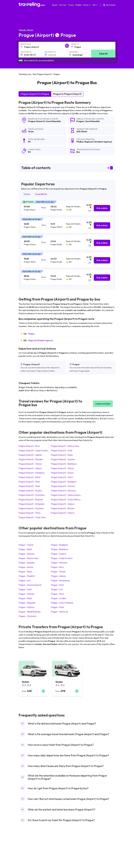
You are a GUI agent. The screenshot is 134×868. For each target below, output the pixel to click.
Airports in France (100, 850)
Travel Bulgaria (26, 853)
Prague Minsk (25, 598)
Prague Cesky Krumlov (62, 558)
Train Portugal (74, 847)
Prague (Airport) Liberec (30, 455)
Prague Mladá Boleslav (30, 612)
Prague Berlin (25, 549)
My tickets (109, 5)
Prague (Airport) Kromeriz (31, 508)
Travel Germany (27, 858)
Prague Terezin (58, 572)
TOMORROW (41, 194)
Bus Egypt (48, 864)
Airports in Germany (101, 864)
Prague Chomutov (27, 616)
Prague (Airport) (36, 121)
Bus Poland (49, 867)
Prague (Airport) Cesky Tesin (32, 517)
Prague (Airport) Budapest (64, 482)
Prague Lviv (57, 589)
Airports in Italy (99, 861)
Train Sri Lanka (74, 850)
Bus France (49, 861)
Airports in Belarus (100, 856)
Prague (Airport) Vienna (30, 464)
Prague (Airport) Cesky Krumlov (34, 450)
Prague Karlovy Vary (29, 558)
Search (103, 54)
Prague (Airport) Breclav (63, 508)
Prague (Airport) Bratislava (64, 464)
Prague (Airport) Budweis (31, 499)
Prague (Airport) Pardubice (31, 473)
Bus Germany (50, 853)
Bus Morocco (50, 847)
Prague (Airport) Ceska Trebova (66, 499)
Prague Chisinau (26, 594)
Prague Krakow (59, 554)
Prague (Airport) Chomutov (32, 495)
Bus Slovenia (49, 856)
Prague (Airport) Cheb (62, 450)
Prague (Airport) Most (29, 482)
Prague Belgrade (27, 603)
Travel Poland (26, 867)
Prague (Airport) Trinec (30, 513)
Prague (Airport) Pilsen (62, 455)
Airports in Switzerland (102, 858)
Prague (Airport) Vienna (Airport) (67, 495)
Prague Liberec (58, 576)
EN (95, 5)
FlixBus (31, 334)
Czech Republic (53, 121)
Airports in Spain (99, 847)
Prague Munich (26, 567)
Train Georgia (74, 856)
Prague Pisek (57, 607)
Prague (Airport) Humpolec (32, 504)
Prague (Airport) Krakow (63, 504)
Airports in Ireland (100, 853)
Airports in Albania (100, 867)
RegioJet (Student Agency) (41, 340)
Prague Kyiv (25, 580)
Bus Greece (49, 858)
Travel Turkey (26, 861)
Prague (80, 121)
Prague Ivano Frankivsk (62, 603)
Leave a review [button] (103, 404)
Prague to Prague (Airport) (67, 94)
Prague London (59, 598)
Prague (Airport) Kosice (62, 473)
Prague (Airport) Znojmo (30, 491)
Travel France (26, 864)
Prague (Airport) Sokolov (63, 459)
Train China (73, 853)
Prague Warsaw (26, 554)
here (52, 371)
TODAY (27, 194)
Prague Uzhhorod (59, 612)
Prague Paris (57, 585)
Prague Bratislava (60, 549)
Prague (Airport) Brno (29, 446)
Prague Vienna (26, 545)
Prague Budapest (59, 545)
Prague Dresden (27, 563)
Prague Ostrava (26, 607)
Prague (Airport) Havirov (63, 513)
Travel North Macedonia (30, 850)
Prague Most (57, 594)
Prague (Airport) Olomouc (63, 491)
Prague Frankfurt (27, 576)
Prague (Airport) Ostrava (63, 486)
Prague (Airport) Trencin (62, 468)
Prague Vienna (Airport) (30, 585)
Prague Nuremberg (60, 580)
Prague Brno (57, 567)
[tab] (67, 208)
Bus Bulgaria (49, 850)
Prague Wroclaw (59, 563)
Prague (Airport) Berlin (30, 477)
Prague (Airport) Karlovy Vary (65, 446)
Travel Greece (26, 856)
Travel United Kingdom (29, 847)
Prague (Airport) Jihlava (30, 468)
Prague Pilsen (25, 572)
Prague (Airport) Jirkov (62, 477)
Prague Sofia (25, 589)
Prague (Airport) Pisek (29, 486)
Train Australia (74, 858)
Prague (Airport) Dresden (31, 459)
